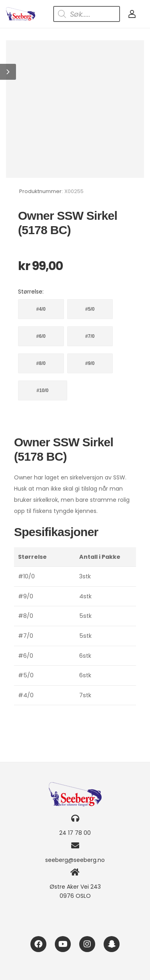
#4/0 (41, 309)
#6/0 (41, 336)
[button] (8, 72)
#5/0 (90, 309)
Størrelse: (31, 292)
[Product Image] (75, 109)
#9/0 (90, 363)
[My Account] (132, 14)
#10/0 (42, 390)
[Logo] (21, 14)
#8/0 (41, 363)
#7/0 (90, 336)
